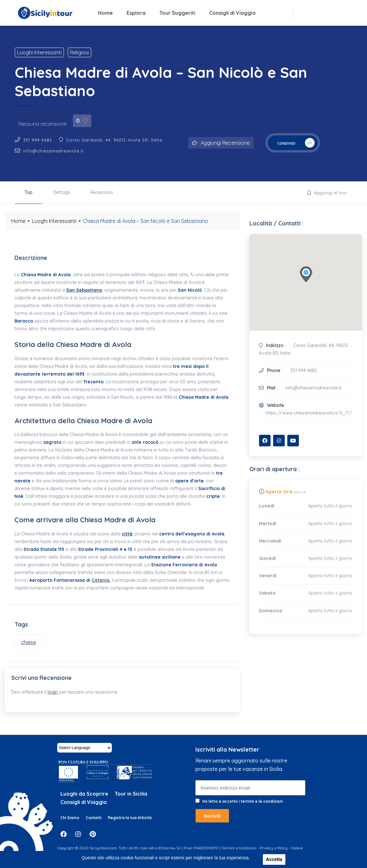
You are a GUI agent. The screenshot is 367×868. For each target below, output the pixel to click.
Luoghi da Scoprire (84, 800)
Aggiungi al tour (325, 192)
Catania (100, 580)
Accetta (274, 859)
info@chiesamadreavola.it (53, 151)
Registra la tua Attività (130, 824)
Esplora (136, 13)
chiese (29, 642)
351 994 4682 (38, 140)
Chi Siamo (70, 824)
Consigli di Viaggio (233, 13)
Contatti (94, 824)
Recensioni (102, 192)
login (56, 695)
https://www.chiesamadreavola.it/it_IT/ (309, 413)
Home (105, 13)
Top (28, 192)
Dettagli (61, 192)
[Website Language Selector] (85, 754)
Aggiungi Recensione (221, 143)
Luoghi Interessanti (39, 52)
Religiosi (80, 52)
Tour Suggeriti (177, 13)
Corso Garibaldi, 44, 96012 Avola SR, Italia (114, 140)
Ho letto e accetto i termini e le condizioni (243, 808)
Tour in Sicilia (131, 800)
